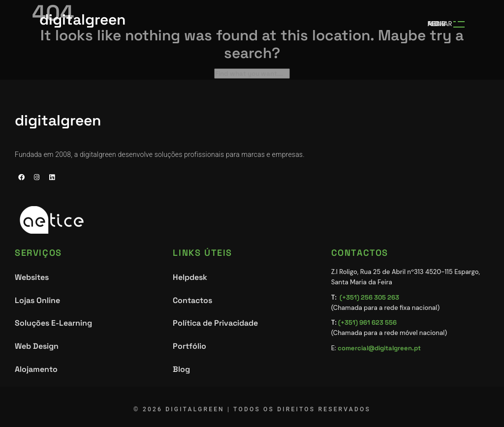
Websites (32, 277)
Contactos (192, 300)
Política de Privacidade (215, 323)
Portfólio (189, 346)
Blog (181, 369)
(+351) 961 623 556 (367, 322)
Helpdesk (190, 277)
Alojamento (36, 369)
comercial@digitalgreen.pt (379, 348)
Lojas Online (37, 300)
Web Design (37, 346)
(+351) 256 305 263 (369, 297)
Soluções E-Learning (53, 323)
